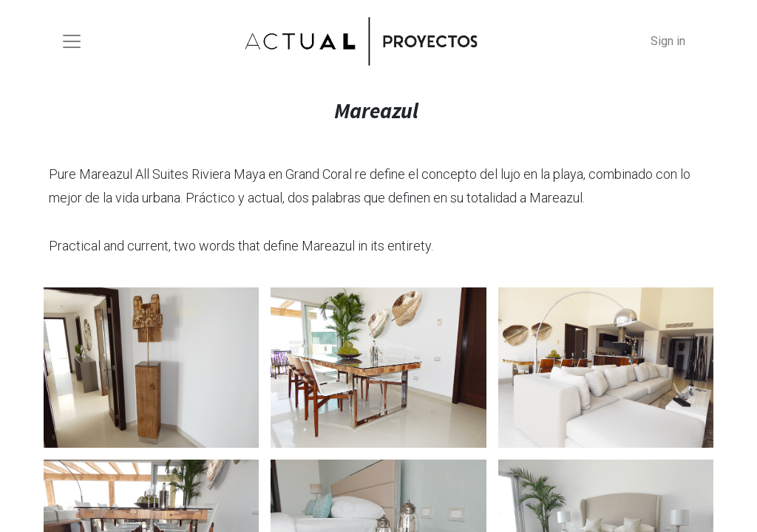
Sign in (668, 41)
